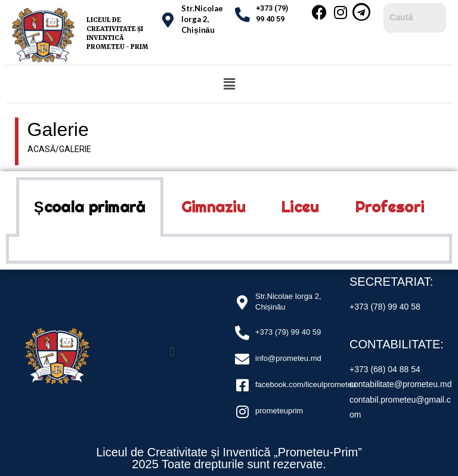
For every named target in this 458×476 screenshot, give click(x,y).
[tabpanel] (229, 250)
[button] (229, 84)
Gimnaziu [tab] (213, 207)
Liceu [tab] (300, 207)
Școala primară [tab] (90, 207)
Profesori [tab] (390, 207)
